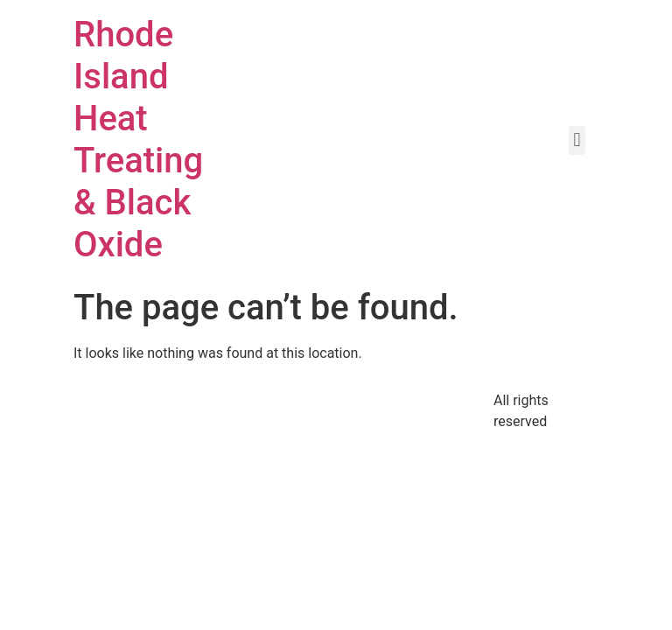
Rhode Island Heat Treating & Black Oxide (138, 140)
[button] (577, 140)
